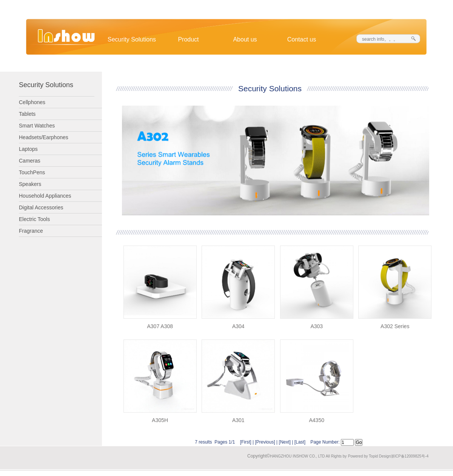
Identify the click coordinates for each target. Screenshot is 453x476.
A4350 (317, 420)
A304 (238, 326)
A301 (238, 420)
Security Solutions (132, 39)
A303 (317, 326)
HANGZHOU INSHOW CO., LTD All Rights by (308, 456)
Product (188, 39)
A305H (160, 420)
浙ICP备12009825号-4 (410, 456)
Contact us (302, 39)
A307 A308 (160, 326)
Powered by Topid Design (369, 456)
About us (245, 39)
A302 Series (395, 326)
